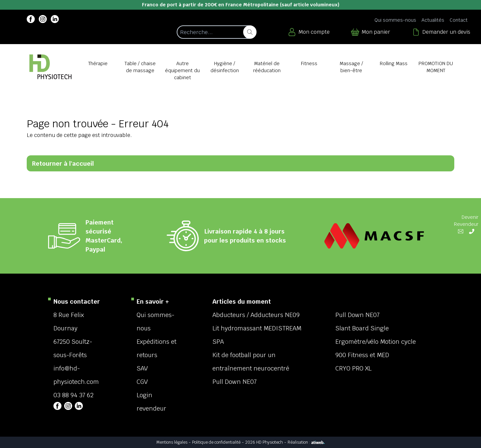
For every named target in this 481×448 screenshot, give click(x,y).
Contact (459, 20)
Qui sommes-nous (395, 20)
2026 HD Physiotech (264, 442)
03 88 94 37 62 (73, 395)
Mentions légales (172, 442)
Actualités (433, 20)
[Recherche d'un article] (216, 32)
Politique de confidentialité (216, 442)
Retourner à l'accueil (63, 164)
